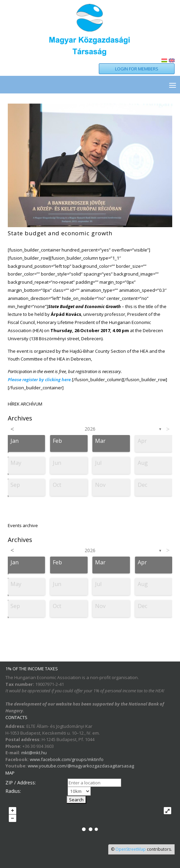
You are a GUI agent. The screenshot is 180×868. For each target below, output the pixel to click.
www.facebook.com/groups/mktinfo (67, 759)
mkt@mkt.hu (34, 753)
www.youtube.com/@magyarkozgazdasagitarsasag (81, 766)
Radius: (13, 791)
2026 (90, 429)
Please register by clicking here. (40, 379)
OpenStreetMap (131, 849)
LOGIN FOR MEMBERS (137, 69)
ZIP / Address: (21, 783)
